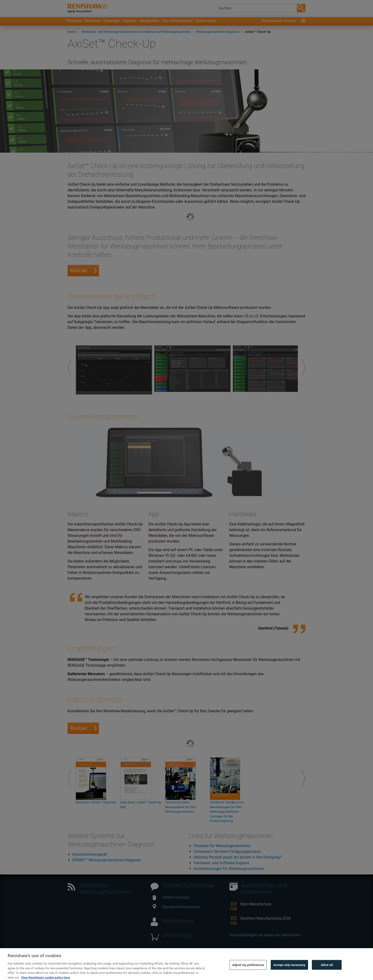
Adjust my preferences (248, 971)
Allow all (327, 971)
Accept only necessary (289, 971)
